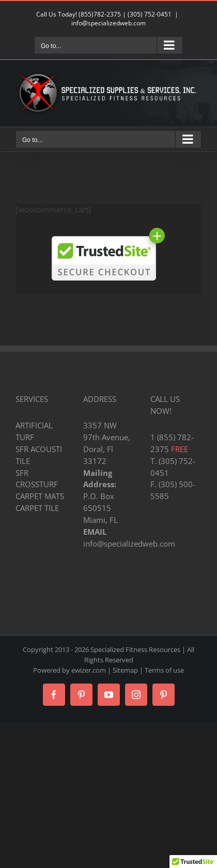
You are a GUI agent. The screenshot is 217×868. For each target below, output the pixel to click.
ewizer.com (89, 670)
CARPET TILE (37, 508)
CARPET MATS (40, 496)
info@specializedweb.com (109, 23)
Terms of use (164, 670)
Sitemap (125, 670)
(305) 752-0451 (150, 14)
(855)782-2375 (100, 14)
